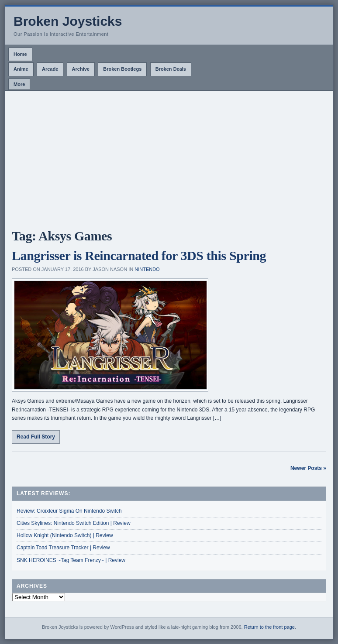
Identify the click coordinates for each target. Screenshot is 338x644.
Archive (81, 69)
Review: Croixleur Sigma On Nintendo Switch (69, 511)
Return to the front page (269, 627)
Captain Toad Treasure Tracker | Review (63, 548)
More (19, 84)
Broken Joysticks (68, 21)
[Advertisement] (169, 157)
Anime (21, 69)
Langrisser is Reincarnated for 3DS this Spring (139, 255)
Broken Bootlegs (122, 69)
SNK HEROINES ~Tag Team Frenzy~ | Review (71, 560)
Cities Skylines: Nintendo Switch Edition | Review (74, 523)
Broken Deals (171, 69)
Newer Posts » (308, 468)
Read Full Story (36, 437)
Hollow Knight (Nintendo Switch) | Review (65, 535)
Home (20, 54)
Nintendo (147, 269)
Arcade (50, 69)
